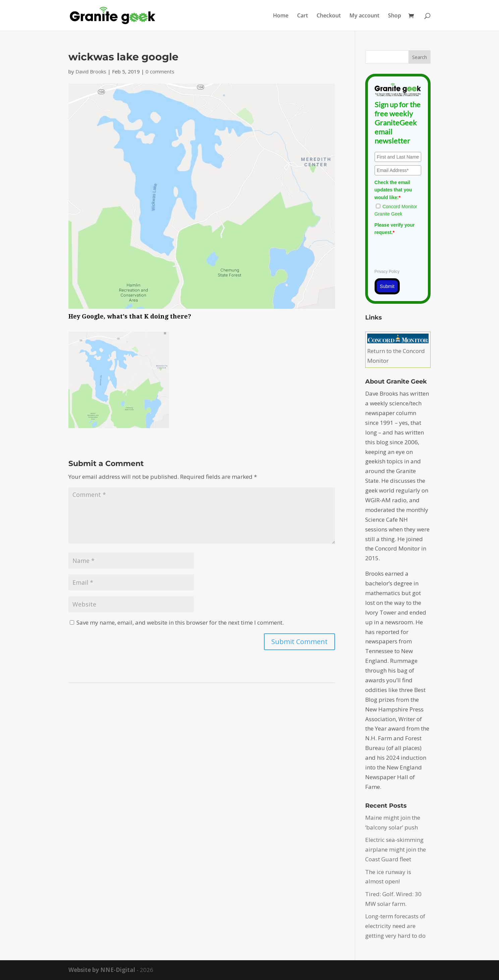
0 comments (160, 71)
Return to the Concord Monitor (398, 351)
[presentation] (426, 251)
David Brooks (91, 71)
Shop (395, 16)
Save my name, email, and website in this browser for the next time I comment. (180, 622)
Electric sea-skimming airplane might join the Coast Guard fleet (396, 849)
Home (281, 16)
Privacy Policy (387, 272)
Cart (302, 16)
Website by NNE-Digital (102, 970)
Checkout (329, 16)
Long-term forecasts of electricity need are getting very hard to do (395, 926)
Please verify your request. (395, 229)
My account (364, 16)
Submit (387, 286)
